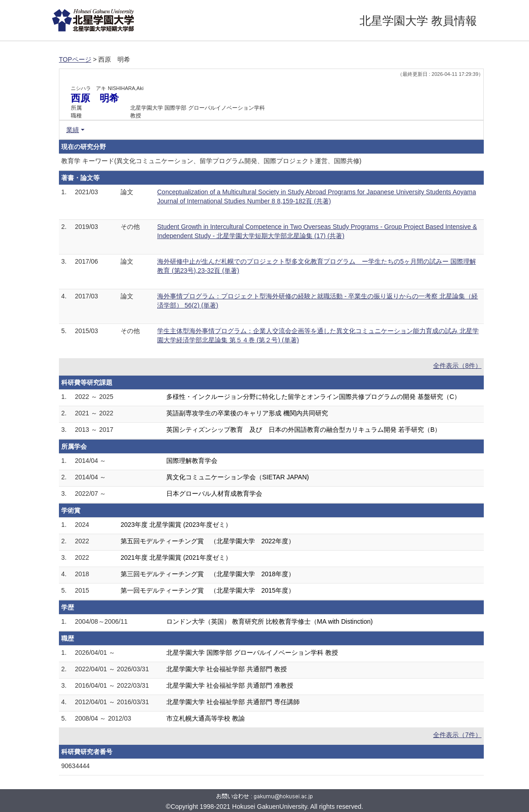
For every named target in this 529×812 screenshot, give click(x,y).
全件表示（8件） (457, 366)
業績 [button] (73, 130)
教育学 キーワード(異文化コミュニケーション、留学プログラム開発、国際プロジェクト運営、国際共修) (211, 161)
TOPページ (75, 59)
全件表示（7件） (457, 735)
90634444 (75, 766)
